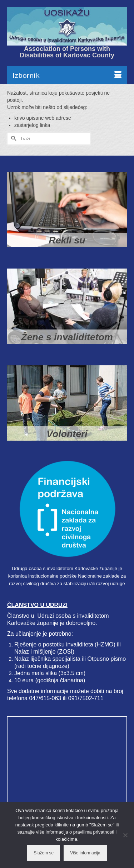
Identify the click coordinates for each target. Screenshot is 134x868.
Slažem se (44, 853)
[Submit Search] (13, 139)
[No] (125, 835)
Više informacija (85, 853)
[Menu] (67, 75)
